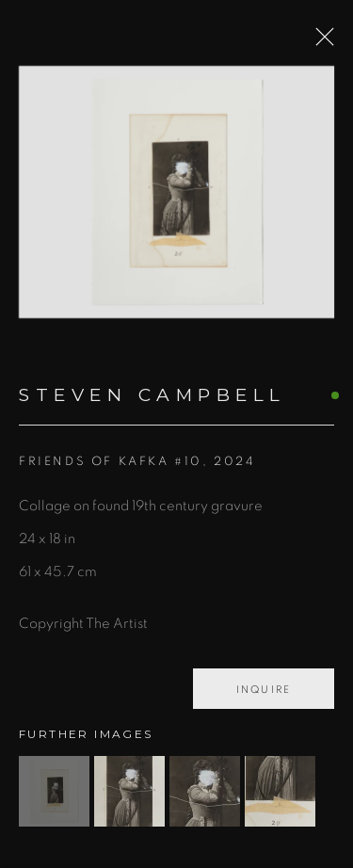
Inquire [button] (264, 695)
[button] (54, 797)
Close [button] (321, 42)
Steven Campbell (152, 401)
